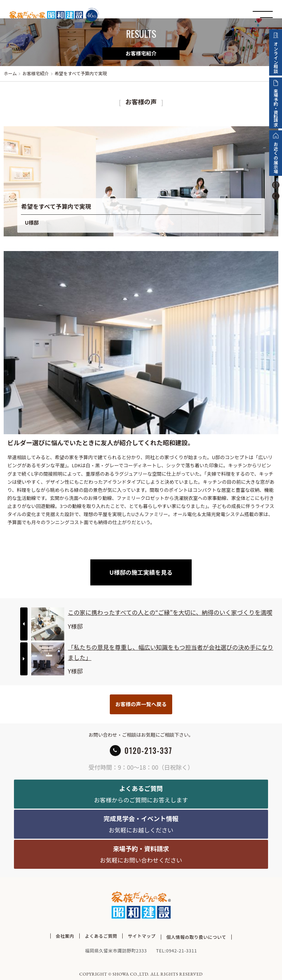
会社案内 (65, 936)
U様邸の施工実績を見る (141, 572)
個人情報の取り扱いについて (196, 936)
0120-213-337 (148, 751)
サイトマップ (142, 936)
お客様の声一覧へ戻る (141, 704)
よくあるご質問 (101, 936)
